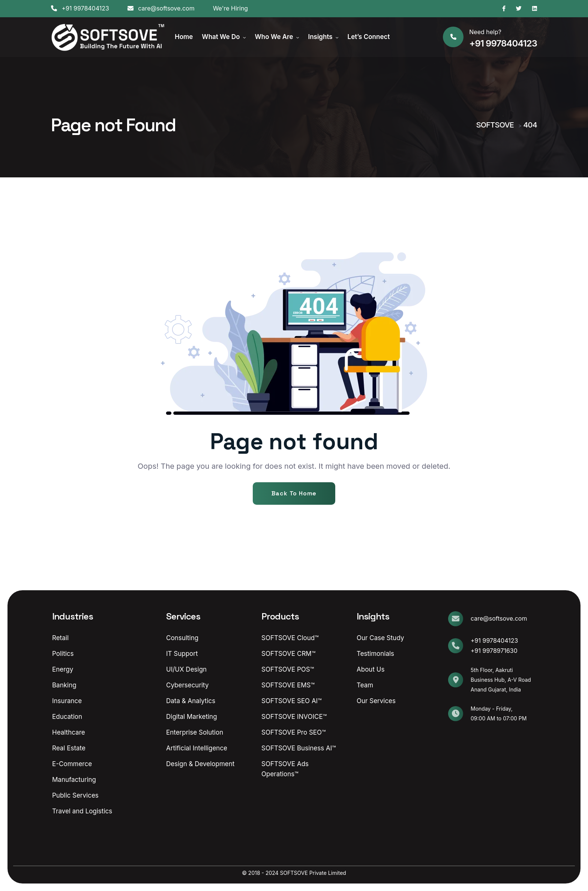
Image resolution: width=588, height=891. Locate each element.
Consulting (182, 638)
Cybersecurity (187, 685)
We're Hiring (231, 8)
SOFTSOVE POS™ (288, 669)
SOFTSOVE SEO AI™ (292, 701)
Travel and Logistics (82, 811)
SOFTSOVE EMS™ (288, 685)
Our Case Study (380, 638)
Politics (63, 654)
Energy (63, 669)
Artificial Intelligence (197, 748)
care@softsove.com (161, 8)
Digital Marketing (192, 717)
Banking (64, 685)
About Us (370, 669)
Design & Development (200, 764)
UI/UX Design (186, 669)
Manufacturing (74, 780)
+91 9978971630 (494, 651)
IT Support (182, 654)
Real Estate (69, 748)
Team (365, 685)
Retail (60, 638)
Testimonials (375, 654)
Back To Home (294, 493)
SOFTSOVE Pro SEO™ (293, 732)
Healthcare (69, 732)
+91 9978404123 (80, 8)
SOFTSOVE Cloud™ (290, 638)
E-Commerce (72, 764)
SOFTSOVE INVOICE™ (294, 717)
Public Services (75, 795)
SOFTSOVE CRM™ (288, 654)
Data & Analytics (191, 701)
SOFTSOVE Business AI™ (299, 748)
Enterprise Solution (195, 732)
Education (67, 717)
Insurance (67, 701)
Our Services (376, 701)
